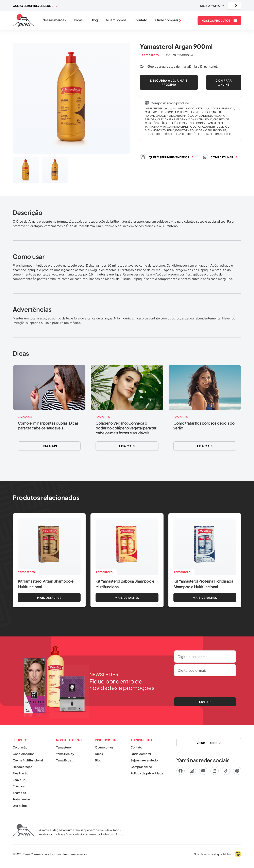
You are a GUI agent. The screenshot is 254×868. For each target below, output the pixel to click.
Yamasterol (64, 747)
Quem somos (116, 20)
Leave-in (19, 780)
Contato (141, 20)
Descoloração (23, 767)
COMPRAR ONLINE (224, 82)
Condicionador (23, 754)
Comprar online (141, 767)
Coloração (20, 747)
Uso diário (20, 806)
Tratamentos (21, 799)
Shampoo (19, 793)
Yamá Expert (65, 760)
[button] (212, 6)
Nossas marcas (54, 20)
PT (231, 6)
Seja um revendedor (145, 760)
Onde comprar (141, 754)
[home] (24, 20)
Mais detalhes (49, 598)
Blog (94, 20)
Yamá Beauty (65, 754)
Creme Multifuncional (28, 760)
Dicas (78, 20)
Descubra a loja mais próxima (169, 82)
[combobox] (234, 6)
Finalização (21, 773)
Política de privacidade (147, 773)
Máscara (19, 786)
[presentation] (205, 686)
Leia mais (49, 446)
